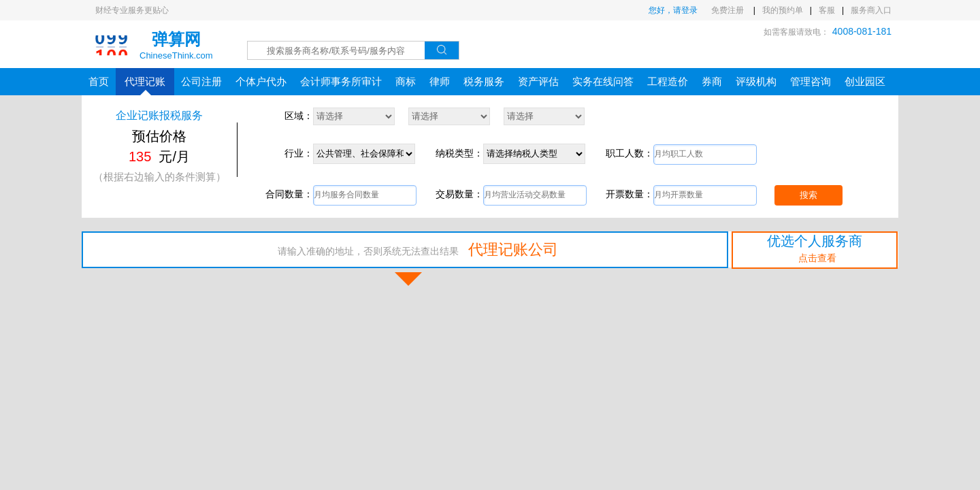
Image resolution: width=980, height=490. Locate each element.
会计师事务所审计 (341, 81)
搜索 (808, 195)
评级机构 (756, 81)
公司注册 (201, 81)
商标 (406, 81)
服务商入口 (871, 10)
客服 (827, 10)
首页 (99, 81)
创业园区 (865, 81)
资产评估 (538, 81)
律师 (440, 81)
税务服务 (484, 81)
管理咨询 (811, 81)
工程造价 (668, 81)
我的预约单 (783, 10)
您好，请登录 (673, 10)
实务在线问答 (603, 81)
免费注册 (729, 10)
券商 (712, 81)
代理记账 (145, 85)
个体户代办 (261, 81)
